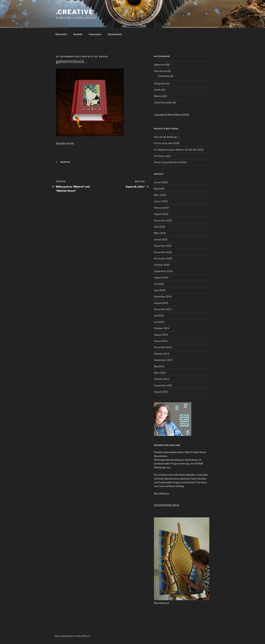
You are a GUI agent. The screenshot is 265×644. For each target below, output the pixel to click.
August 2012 (161, 392)
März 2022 (160, 233)
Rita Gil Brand (98, 57)
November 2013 (163, 347)
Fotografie (160, 83)
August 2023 (161, 214)
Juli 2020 (159, 284)
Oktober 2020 (162, 265)
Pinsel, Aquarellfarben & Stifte (170, 162)
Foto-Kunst (160, 71)
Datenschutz (115, 34)
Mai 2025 (159, 189)
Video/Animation (163, 102)
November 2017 (163, 309)
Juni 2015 (159, 322)
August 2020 (161, 277)
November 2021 (163, 252)
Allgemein (159, 65)
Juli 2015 (159, 315)
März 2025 (160, 195)
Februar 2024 (161, 208)
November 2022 (163, 220)
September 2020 (163, 271)
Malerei (158, 96)
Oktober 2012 (162, 379)
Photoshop (164, 76)
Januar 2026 (161, 182)
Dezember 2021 (163, 246)
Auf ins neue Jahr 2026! (167, 143)
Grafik (65, 162)
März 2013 (160, 373)
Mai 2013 (159, 366)
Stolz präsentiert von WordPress (72, 636)
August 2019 (161, 303)
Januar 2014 (161, 341)
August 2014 (161, 335)
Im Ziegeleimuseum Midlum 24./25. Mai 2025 (179, 150)
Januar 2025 (161, 201)
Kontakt (78, 34)
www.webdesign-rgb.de (167, 505)
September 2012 (163, 385)
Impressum (95, 34)
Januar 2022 (161, 239)
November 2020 (163, 258)
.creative (75, 12)
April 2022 (160, 227)
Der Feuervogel (162, 156)
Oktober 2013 (162, 354)
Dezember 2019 (163, 296)
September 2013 (163, 360)
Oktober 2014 (162, 328)
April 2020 (160, 290)
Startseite (61, 34)
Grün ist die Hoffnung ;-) (167, 137)
